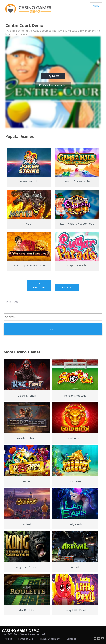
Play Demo (53, 76)
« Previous (39, 286)
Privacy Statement (50, 639)
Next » (67, 288)
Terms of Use (25, 639)
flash (16, 302)
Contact (71, 639)
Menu (96, 6)
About (8, 639)
